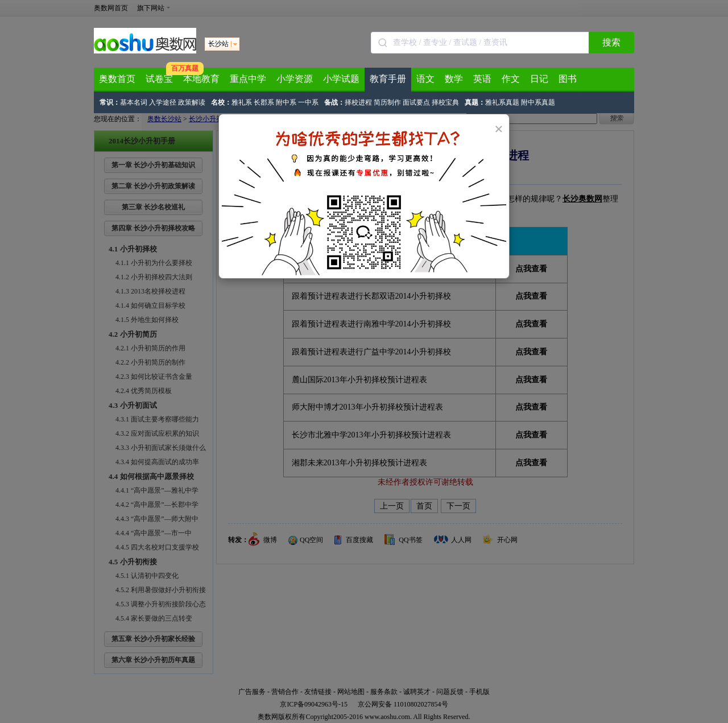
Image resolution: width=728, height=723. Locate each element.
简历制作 (387, 102)
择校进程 (358, 102)
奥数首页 (117, 79)
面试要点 (416, 102)
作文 (511, 79)
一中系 (308, 102)
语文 (425, 79)
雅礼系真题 (502, 102)
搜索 (611, 42)
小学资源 (295, 79)
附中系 (286, 102)
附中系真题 (538, 102)
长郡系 (264, 102)
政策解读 (192, 102)
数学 (454, 79)
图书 (568, 79)
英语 (482, 79)
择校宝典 (445, 102)
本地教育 (201, 79)
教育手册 (388, 79)
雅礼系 (242, 102)
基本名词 (134, 102)
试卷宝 (159, 79)
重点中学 (248, 79)
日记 (539, 79)
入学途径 (163, 102)
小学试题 (341, 79)
